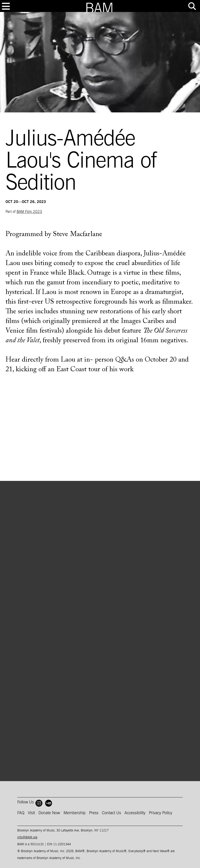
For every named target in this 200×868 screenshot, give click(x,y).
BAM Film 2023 (29, 212)
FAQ (21, 813)
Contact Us (112, 813)
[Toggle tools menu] (192, 6)
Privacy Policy (161, 813)
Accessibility (135, 813)
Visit (31, 813)
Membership (75, 813)
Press (94, 813)
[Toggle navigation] (6, 6)
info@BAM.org (27, 837)
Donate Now (49, 813)
